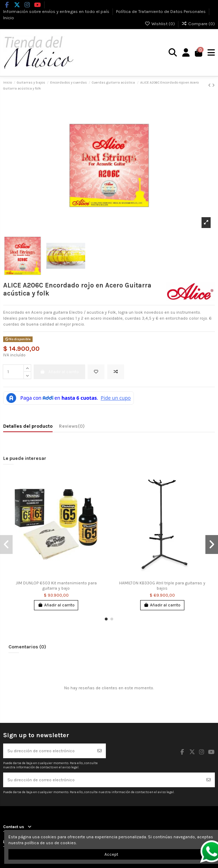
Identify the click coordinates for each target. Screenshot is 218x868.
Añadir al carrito (56, 605)
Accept (111, 854)
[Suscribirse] (100, 751)
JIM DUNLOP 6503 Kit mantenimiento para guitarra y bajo (56, 585)
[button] (106, 619)
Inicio (9, 18)
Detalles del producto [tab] (28, 426)
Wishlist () (160, 24)
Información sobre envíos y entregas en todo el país (57, 11)
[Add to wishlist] (96, 372)
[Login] (186, 53)
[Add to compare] (116, 372)
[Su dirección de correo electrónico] (48, 751)
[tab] (72, 427)
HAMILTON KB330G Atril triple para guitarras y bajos (162, 585)
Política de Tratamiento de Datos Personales (161, 11)
